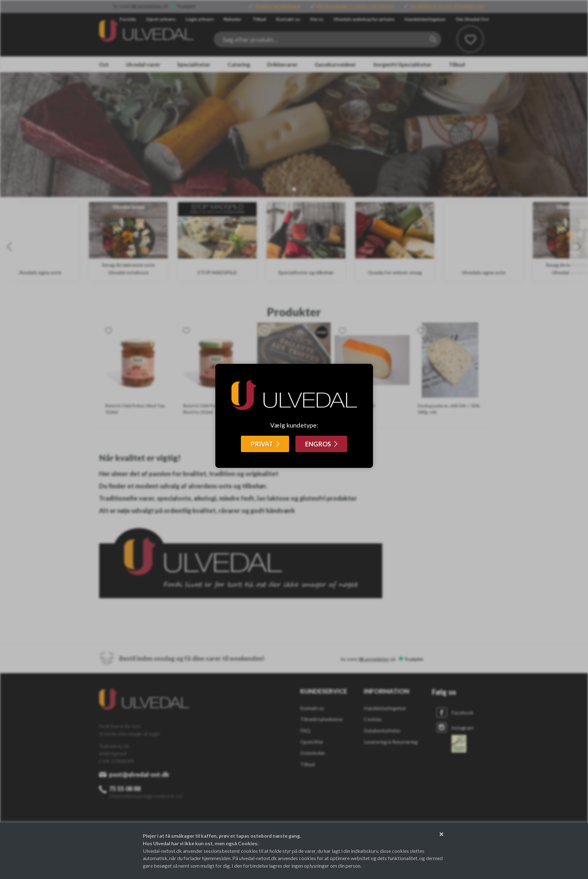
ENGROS (318, 444)
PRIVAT (262, 444)
